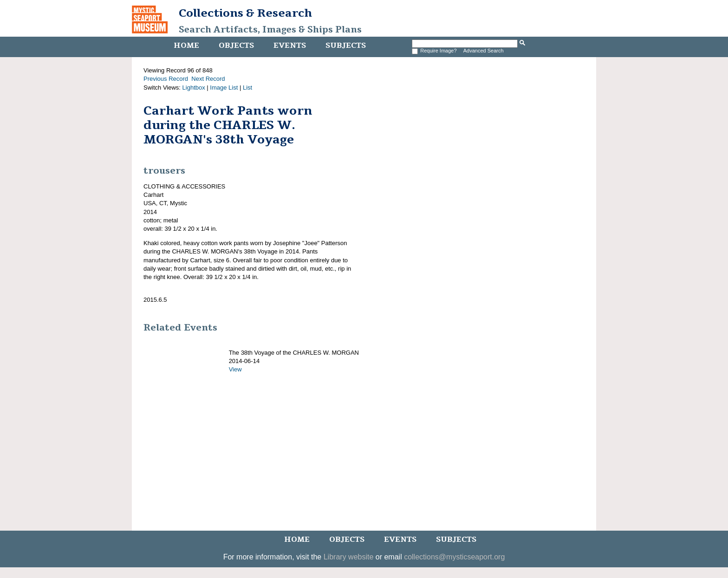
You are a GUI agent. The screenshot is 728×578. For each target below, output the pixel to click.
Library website (349, 557)
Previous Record (166, 79)
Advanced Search (484, 51)
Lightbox (194, 88)
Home (186, 45)
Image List (224, 88)
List (247, 88)
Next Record (208, 79)
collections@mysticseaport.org (454, 557)
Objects (236, 45)
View (235, 369)
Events (290, 45)
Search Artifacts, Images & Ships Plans (270, 30)
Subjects (346, 45)
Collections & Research (245, 13)
